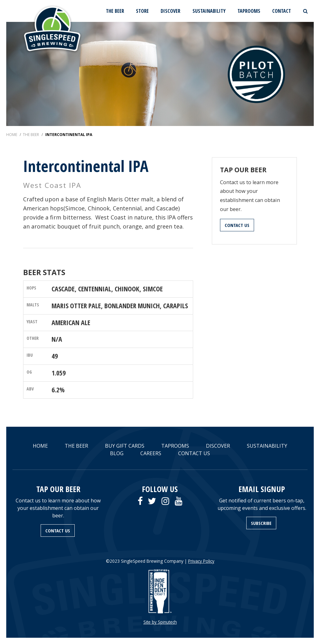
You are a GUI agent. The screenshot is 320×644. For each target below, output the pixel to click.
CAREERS (151, 453)
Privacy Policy (201, 561)
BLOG (117, 453)
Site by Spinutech (160, 622)
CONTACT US (237, 225)
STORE (142, 11)
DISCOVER (170, 11)
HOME (40, 446)
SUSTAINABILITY (209, 11)
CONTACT (282, 11)
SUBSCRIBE (261, 523)
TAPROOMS (249, 11)
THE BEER (115, 11)
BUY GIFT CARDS (125, 446)
